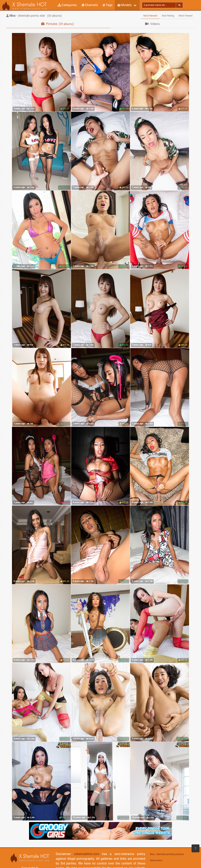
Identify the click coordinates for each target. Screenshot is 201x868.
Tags (108, 5)
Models (124, 5)
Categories (67, 5)
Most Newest (150, 16)
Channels (90, 5)
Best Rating (168, 16)
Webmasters (156, 860)
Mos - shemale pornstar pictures (167, 854)
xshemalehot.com (87, 854)
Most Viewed (186, 16)
